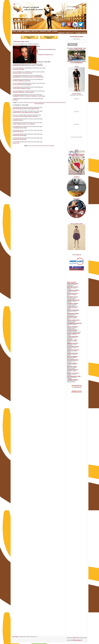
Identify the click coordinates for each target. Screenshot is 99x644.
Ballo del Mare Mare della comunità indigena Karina (26, 109)
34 (65, 102)
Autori (23, 42)
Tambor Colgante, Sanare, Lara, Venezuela (24, 124)
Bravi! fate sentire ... (72, 366)
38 (40, 104)
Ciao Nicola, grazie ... (73, 317)
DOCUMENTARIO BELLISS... (75, 323)
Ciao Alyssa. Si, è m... (73, 297)
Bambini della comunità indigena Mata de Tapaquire (26, 112)
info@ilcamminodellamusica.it (46, 55)
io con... (16, 115)
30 (58, 102)
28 (55, 102)
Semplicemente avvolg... (74, 300)
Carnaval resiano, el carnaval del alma (22, 73)
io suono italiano (18, 68)
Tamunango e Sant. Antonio (20, 128)
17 (38, 102)
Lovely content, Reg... (73, 284)
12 (30, 102)
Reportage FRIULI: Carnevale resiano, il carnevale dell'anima (28, 77)
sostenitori (43, 31)
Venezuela (17, 107)
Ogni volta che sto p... (73, 287)
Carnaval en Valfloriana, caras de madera (23, 92)
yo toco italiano (18, 72)
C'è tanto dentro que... (73, 337)
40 (43, 104)
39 (42, 104)
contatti (55, 31)
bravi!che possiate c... (73, 330)
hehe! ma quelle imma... (73, 310)
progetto (20, 31)
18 (39, 102)
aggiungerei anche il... (73, 343)
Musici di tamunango (18, 132)
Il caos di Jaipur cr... (72, 363)
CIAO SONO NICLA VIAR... (74, 376)
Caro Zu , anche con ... (73, 327)
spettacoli (61, 33)
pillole (49, 31)
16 (36, 102)
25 (50, 102)
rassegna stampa (81, 33)
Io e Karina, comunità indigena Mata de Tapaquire (25, 116)
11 (28, 102)
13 (31, 102)
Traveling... (16, 100)
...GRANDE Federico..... (73, 380)
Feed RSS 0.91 (77, 385)
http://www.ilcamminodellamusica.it (47, 49)
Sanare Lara (16, 143)
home (14, 31)
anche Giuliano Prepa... (73, 347)
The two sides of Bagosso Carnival (22, 88)
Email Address (76, 39)
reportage (16, 64)
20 (42, 102)
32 (61, 102)
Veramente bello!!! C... (73, 370)
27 (54, 102)
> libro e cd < (70, 33)
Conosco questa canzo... (74, 320)
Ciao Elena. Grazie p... (73, 303)
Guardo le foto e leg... (73, 353)
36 (37, 104)
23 (47, 102)
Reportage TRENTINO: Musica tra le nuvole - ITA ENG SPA (28, 65)
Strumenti (16, 123)
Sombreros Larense (18, 120)
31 (60, 102)
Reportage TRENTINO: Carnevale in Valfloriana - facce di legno (29, 96)
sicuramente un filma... (73, 313)
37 (38, 104)
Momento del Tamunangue (20, 135)
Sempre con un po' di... (73, 373)
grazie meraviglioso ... (73, 356)
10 (27, 102)
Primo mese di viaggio (18, 69)
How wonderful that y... (73, 360)
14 (33, 102)
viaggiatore (27, 31)
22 (46, 102)
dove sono (35, 31)
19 (41, 102)
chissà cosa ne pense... (73, 350)
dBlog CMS (76, 638)
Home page (15, 637)
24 (49, 102)
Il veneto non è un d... (73, 307)
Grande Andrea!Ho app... (74, 333)
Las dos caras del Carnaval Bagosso (22, 85)
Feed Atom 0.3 (77, 387)
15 (35, 102)
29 (57, 102)
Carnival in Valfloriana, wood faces (21, 81)
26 (52, 102)
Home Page (17, 42)
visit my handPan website (77, 224)
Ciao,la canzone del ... (73, 293)
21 (44, 102)
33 (63, 102)
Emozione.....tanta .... (73, 340)
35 (35, 104)
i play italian (17, 79)
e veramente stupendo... (73, 290)
